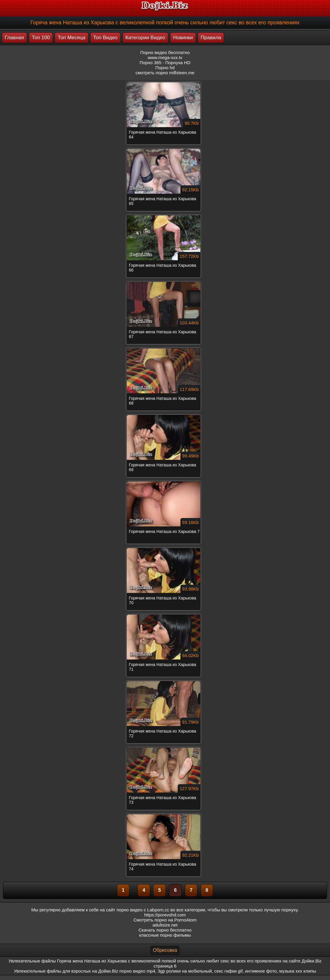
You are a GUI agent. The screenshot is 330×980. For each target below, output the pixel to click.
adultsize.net (165, 925)
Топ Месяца (71, 38)
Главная (14, 38)
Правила (211, 38)
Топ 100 (41, 38)
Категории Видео (145, 38)
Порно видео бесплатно (165, 52)
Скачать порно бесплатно (165, 930)
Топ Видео (105, 38)
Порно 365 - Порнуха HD (165, 63)
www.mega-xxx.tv (165, 57)
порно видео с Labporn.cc (143, 910)
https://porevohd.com (165, 915)
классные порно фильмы (165, 935)
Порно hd (165, 68)
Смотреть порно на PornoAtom (165, 920)
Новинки (183, 38)
